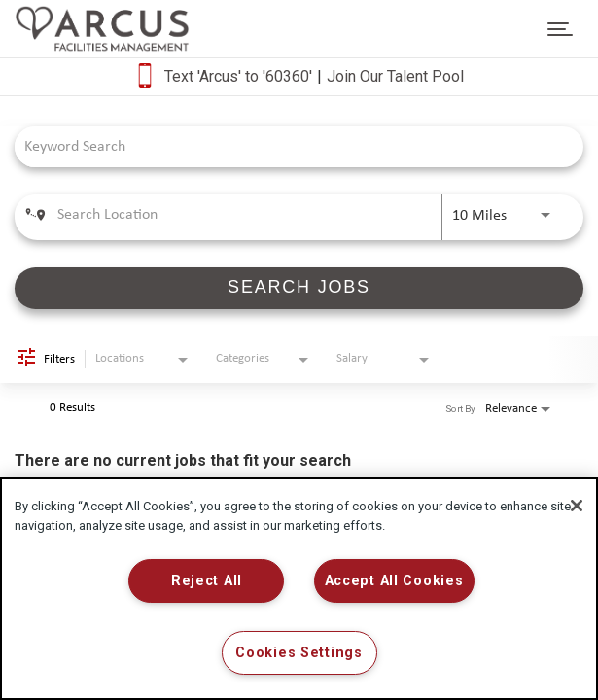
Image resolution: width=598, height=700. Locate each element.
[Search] (299, 288)
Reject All (207, 581)
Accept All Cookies (394, 581)
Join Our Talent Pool (395, 76)
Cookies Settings (299, 653)
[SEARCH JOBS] (299, 288)
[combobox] (289, 146)
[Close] (577, 506)
